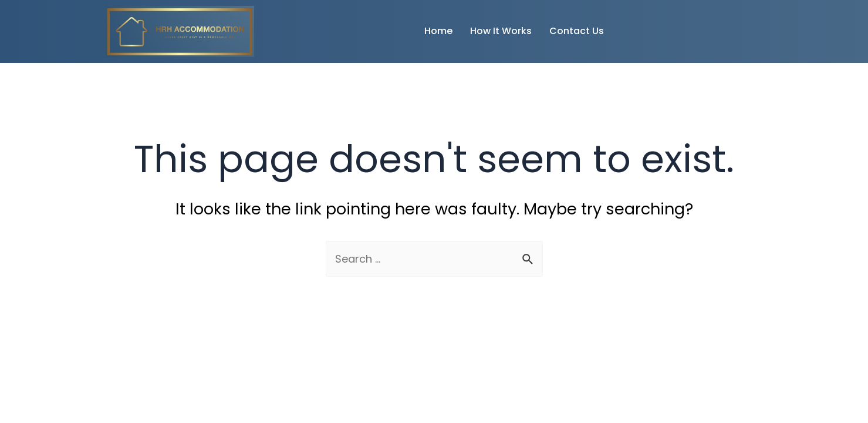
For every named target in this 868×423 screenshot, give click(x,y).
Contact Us (577, 31)
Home (438, 31)
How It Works (501, 31)
